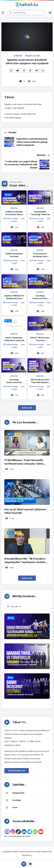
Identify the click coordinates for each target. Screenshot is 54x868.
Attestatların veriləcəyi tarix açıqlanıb (40, 256)
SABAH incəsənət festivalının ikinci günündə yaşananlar (14, 214)
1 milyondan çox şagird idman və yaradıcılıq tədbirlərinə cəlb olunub (21, 164)
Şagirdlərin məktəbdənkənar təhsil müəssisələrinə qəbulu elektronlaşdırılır (32, 142)
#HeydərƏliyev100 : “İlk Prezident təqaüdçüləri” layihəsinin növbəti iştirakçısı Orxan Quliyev (25, 562)
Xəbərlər (18, 56)
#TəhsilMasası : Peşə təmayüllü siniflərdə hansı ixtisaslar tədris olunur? (24, 464)
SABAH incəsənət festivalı (20, 694)
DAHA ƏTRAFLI (17, 771)
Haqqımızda (18, 793)
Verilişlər (17, 800)
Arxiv (15, 807)
